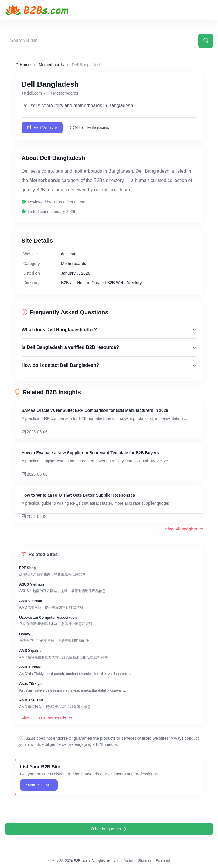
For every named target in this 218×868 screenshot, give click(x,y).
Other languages (109, 829)
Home (23, 65)
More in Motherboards (89, 128)
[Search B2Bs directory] (100, 41)
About (128, 861)
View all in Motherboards (47, 718)
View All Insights (184, 529)
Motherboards (51, 65)
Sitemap (144, 861)
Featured (163, 861)
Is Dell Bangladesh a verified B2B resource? (70, 347)
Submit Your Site (39, 785)
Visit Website (42, 128)
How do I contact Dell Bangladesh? (60, 365)
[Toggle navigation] (209, 10)
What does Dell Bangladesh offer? (59, 330)
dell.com (69, 254)
